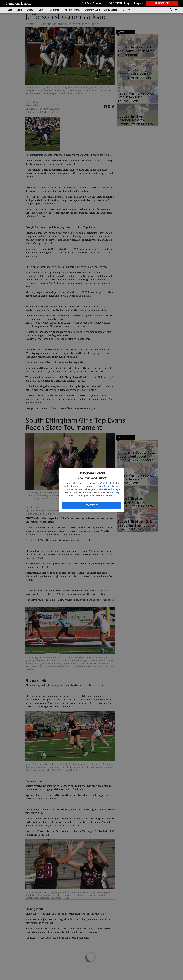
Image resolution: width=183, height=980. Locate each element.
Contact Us (100, 3)
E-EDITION (115, 3)
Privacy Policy (109, 486)
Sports (20, 10)
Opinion (42, 10)
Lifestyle (31, 10)
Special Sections (111, 10)
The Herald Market (72, 10)
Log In (128, 3)
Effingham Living (92, 10)
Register (139, 3)
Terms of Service (101, 483)
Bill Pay (86, 3)
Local (10, 10)
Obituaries (55, 10)
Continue (91, 505)
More (127, 10)
